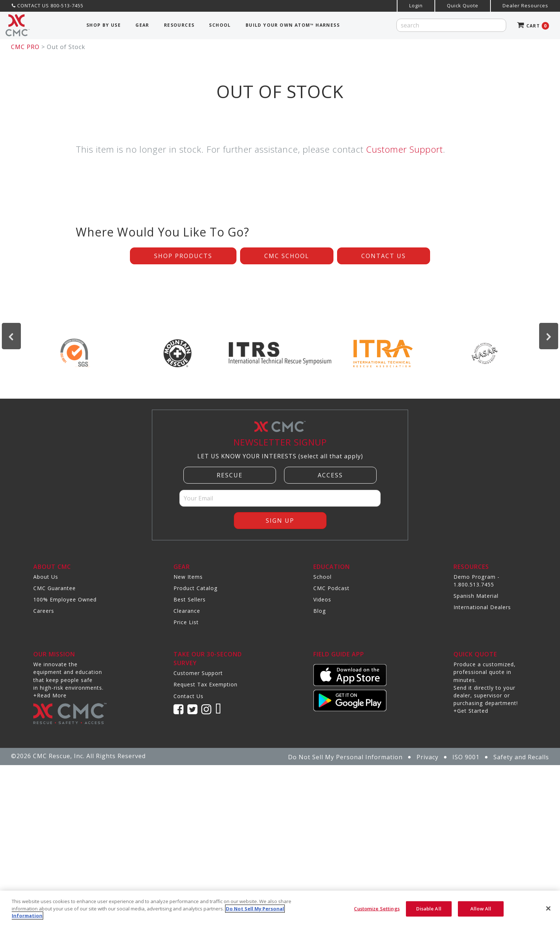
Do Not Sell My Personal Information (345, 757)
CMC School (287, 256)
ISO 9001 (466, 757)
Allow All (481, 909)
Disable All (429, 909)
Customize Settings (377, 909)
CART (533, 26)
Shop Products (183, 256)
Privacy (428, 757)
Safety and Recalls (521, 757)
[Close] (548, 909)
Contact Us (384, 256)
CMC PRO (25, 47)
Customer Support (404, 149)
